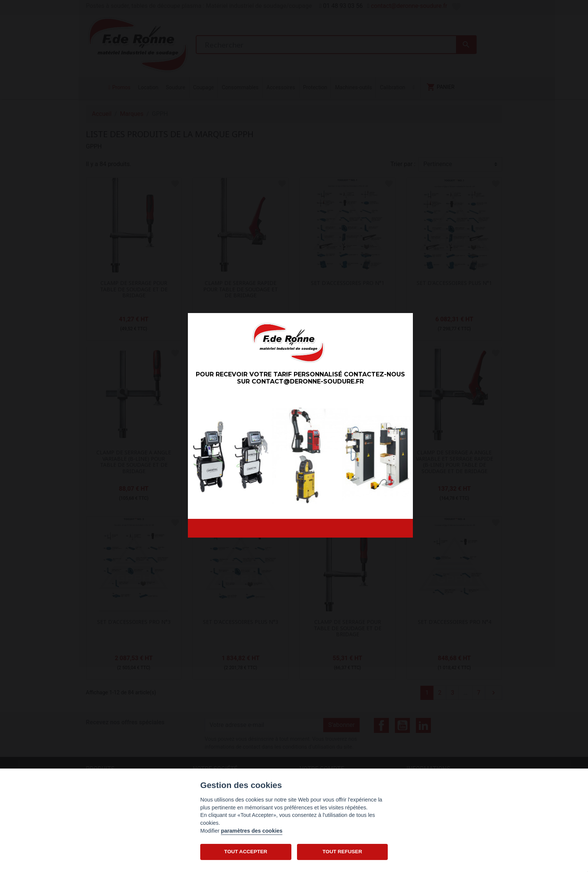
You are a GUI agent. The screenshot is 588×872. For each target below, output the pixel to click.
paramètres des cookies (252, 831)
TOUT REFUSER (342, 852)
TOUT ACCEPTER (246, 852)
